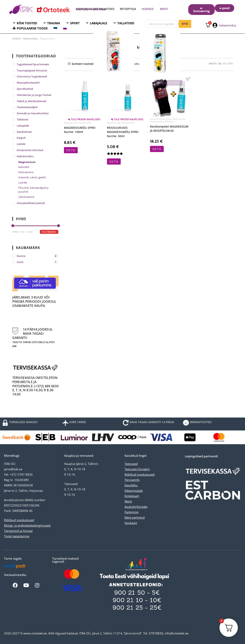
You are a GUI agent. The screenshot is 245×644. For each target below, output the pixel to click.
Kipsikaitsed (24, 132)
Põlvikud (169, 121)
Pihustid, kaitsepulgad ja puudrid (33, 190)
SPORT (75, 23)
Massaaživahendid (28, 83)
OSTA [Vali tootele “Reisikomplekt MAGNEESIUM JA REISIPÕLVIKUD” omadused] (157, 149)
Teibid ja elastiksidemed (32, 101)
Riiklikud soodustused (19, 520)
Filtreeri (49, 232)
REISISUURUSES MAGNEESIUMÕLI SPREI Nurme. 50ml (123, 132)
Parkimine (131, 512)
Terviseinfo (132, 480)
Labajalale (23, 126)
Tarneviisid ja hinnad (18, 531)
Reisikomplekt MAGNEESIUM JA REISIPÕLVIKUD (169, 129)
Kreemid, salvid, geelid (32, 177)
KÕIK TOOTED (27, 23)
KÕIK (230, 64)
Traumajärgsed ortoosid (32, 70)
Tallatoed (23, 119)
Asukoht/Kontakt (136, 507)
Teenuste (131, 469)
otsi (185, 24)
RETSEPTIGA (128, 9)
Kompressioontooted (161, 119)
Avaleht (17, 39)
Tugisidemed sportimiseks (33, 64)
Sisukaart (131, 523)
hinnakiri (143, 469)
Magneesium (70, 123)
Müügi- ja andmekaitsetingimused (27, 525)
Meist (128, 501)
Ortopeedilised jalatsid (31, 203)
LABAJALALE (98, 23)
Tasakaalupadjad (27, 107)
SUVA (20, 262)
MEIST (164, 9)
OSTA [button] (71, 150)
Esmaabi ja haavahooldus (33, 113)
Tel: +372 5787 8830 (18, 474)
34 (220, 64)
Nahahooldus (30, 39)
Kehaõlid (24, 167)
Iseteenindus (228, 25)
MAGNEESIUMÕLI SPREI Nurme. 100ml (80, 130)
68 (224, 64)
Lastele (21, 144)
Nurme (21, 256)
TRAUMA (54, 23)
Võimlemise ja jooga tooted (34, 95)
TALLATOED (126, 23)
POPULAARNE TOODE (32, 28)
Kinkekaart (132, 496)
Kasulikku (131, 485)
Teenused (131, 464)
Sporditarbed (25, 89)
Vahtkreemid (26, 197)
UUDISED (148, 9)
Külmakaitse (26, 172)
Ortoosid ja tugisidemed (32, 76)
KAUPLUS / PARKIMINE (91, 9)
